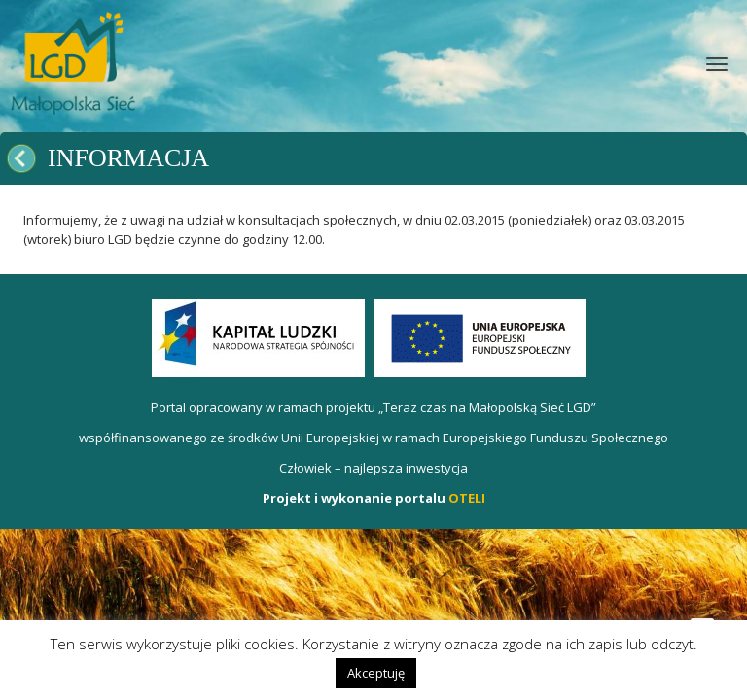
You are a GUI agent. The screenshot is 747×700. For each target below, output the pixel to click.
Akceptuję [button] (376, 673)
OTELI (467, 498)
